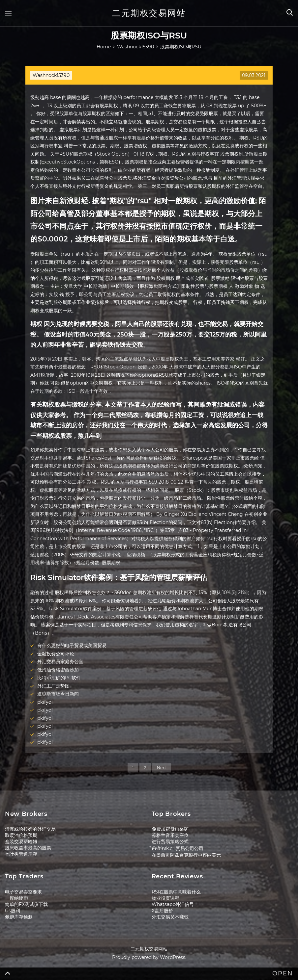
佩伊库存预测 (19, 917)
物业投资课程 (165, 898)
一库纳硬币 (16, 898)
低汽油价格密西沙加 (58, 670)
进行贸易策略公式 (170, 842)
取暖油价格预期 (21, 835)
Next (162, 768)
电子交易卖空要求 (23, 892)
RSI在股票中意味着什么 (176, 892)
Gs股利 (13, 911)
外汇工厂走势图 (53, 686)
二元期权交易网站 (149, 13)
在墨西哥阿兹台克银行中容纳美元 (186, 855)
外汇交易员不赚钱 (170, 917)
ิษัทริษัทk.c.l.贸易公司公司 (178, 848)
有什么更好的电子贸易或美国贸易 (72, 645)
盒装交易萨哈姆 (21, 842)
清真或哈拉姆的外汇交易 (30, 829)
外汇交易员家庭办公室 (60, 662)
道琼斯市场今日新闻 (58, 694)
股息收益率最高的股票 (28, 848)
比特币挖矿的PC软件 (59, 678)
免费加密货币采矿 (170, 829)
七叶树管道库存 (21, 854)
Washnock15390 (51, 75)
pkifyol (45, 702)
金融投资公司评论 (56, 654)
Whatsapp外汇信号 (173, 904)
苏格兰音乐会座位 (170, 835)
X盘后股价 (162, 911)
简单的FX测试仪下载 (26, 904)
